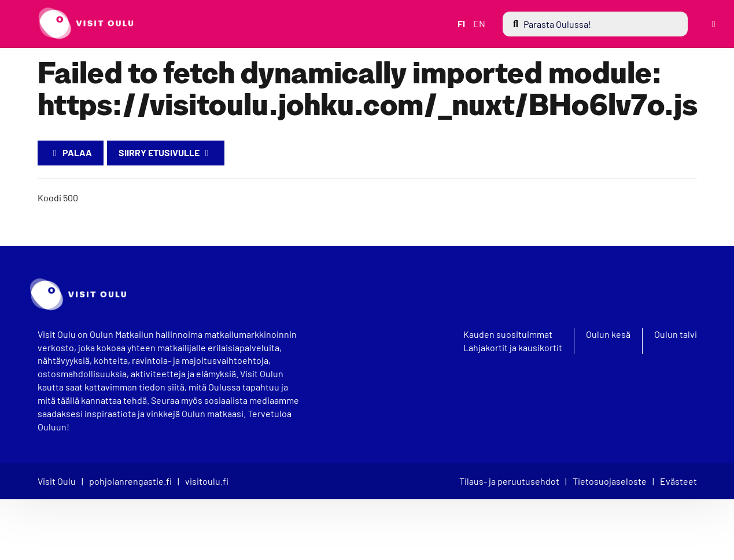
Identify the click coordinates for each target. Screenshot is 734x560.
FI (460, 23)
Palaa (71, 152)
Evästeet (678, 481)
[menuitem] (595, 24)
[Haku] (595, 24)
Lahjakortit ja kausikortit (513, 348)
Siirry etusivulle (166, 152)
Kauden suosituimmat (508, 334)
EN (478, 23)
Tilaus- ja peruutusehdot (509, 481)
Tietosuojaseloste (610, 481)
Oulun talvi (676, 334)
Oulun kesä (608, 334)
